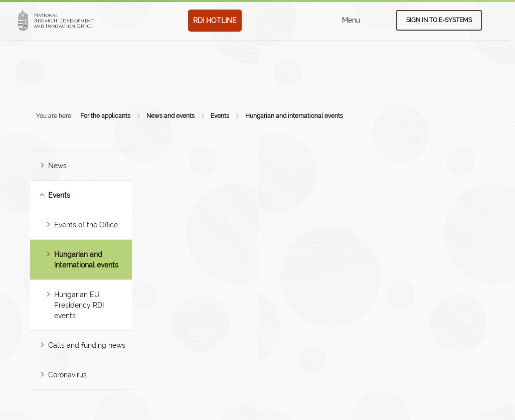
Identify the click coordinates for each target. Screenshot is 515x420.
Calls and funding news (87, 345)
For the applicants (105, 116)
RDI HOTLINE (215, 21)
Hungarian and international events (294, 116)
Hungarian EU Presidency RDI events (79, 305)
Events (220, 116)
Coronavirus (67, 375)
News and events (170, 116)
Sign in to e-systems (439, 20)
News (57, 166)
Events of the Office (86, 225)
